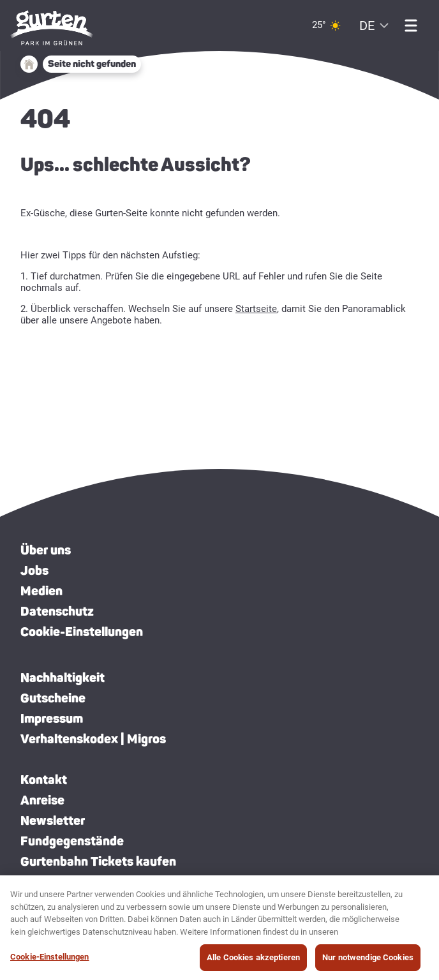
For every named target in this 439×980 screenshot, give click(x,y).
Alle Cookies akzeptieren (253, 962)
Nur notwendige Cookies (368, 962)
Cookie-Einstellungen (82, 632)
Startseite (256, 309)
